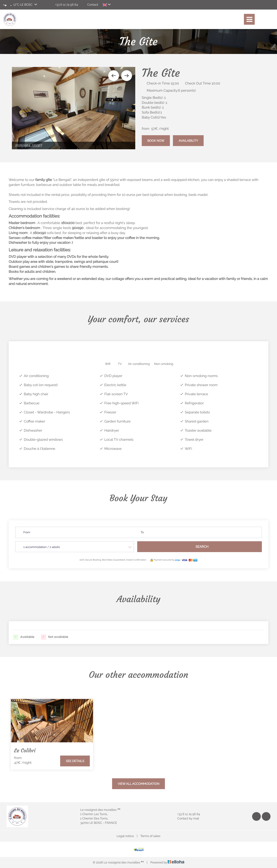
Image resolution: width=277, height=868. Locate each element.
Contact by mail (186, 819)
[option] (74, 108)
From (27, 532)
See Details (75, 761)
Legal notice (125, 836)
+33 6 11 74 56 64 (186, 814)
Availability (188, 141)
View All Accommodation (139, 784)
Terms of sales (150, 836)
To (142, 532)
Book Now (156, 141)
